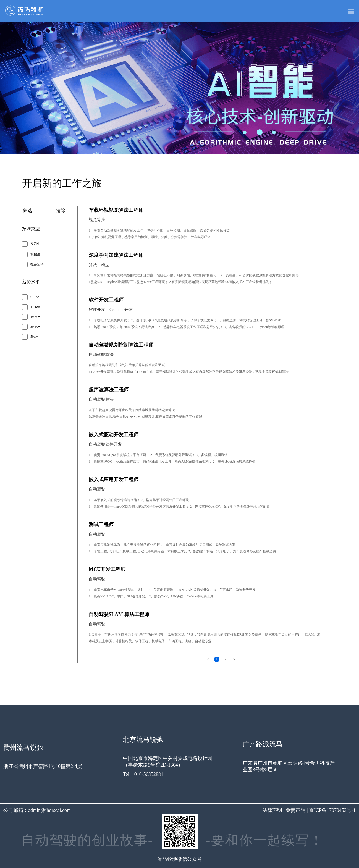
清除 (61, 210)
